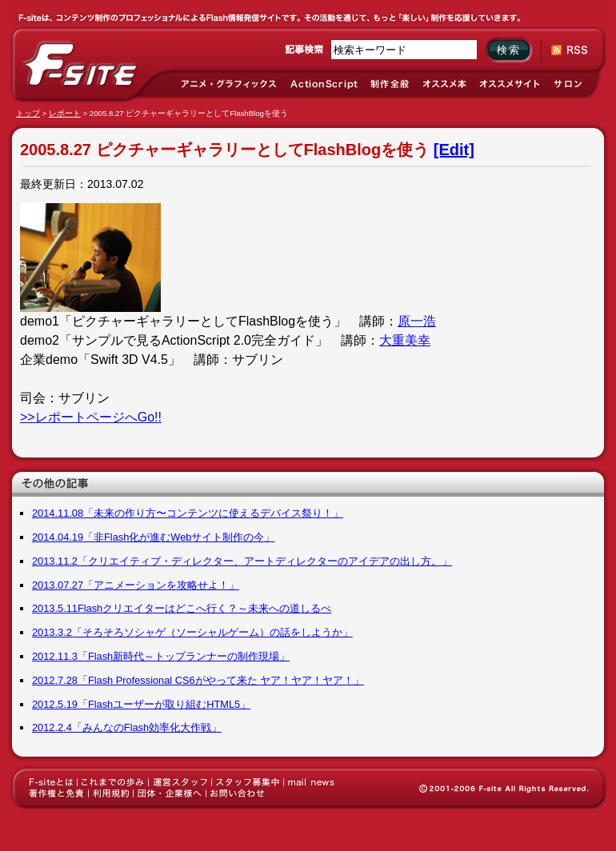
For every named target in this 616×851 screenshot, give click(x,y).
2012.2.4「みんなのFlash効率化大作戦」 (127, 727)
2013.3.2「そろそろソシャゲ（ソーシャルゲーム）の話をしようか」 (192, 632)
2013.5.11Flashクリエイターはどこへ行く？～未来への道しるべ (182, 608)
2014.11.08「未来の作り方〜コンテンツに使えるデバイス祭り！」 (188, 513)
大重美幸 (405, 340)
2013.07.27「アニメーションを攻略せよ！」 (136, 585)
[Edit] (454, 150)
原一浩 (417, 321)
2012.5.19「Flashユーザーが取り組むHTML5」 (141, 704)
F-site (80, 64)
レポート (65, 113)
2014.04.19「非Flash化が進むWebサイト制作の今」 (153, 537)
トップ (28, 113)
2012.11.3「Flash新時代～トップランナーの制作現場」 (161, 656)
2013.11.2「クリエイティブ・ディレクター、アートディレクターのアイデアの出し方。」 (242, 561)
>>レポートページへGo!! (91, 417)
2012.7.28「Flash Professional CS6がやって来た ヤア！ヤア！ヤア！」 (198, 680)
